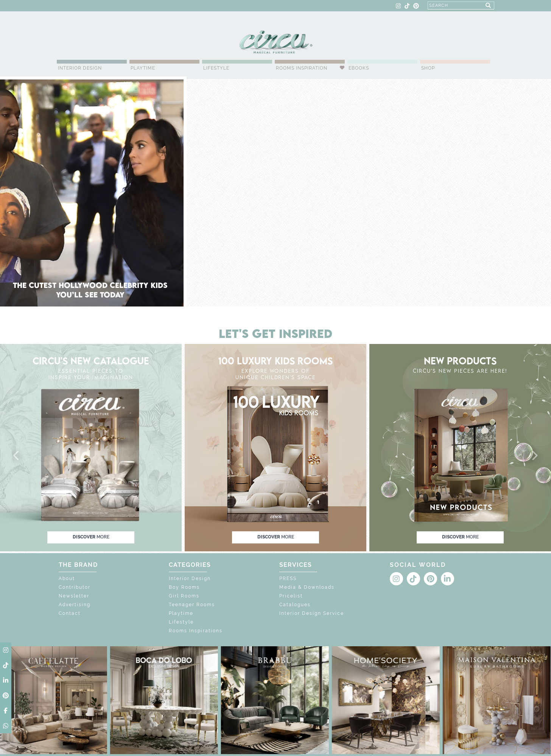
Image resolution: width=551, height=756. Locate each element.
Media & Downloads (307, 587)
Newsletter (74, 596)
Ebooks (359, 68)
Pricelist (291, 596)
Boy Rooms (184, 587)
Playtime (143, 68)
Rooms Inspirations (196, 631)
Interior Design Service (312, 613)
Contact (70, 613)
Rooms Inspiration (302, 68)
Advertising (75, 605)
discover (91, 537)
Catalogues (295, 605)
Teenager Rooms (192, 605)
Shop (428, 68)
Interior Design (80, 68)
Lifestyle (216, 68)
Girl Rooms (184, 596)
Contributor (75, 587)
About (67, 579)
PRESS (288, 579)
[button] (17, 456)
